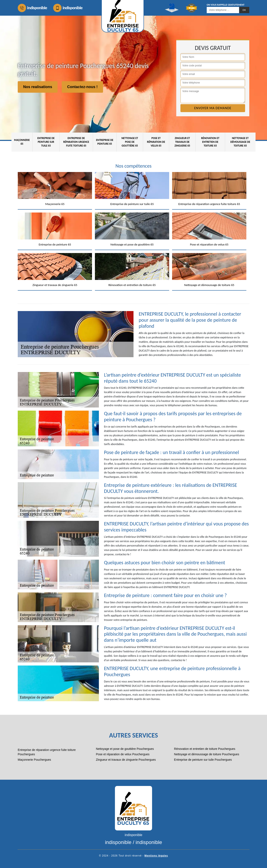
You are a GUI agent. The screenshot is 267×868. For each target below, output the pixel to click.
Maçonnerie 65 (22, 142)
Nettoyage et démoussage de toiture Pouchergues (207, 754)
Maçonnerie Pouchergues (34, 760)
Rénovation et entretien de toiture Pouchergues (205, 749)
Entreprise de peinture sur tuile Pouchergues (203, 760)
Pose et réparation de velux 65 (156, 142)
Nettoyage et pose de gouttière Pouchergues (125, 749)
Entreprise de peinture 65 (105, 142)
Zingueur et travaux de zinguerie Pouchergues (126, 760)
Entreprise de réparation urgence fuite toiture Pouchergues (47, 752)
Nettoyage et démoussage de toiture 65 (240, 142)
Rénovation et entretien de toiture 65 (210, 142)
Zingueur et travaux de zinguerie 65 (182, 142)
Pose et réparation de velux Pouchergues (123, 754)
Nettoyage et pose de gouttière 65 (130, 142)
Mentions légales (156, 856)
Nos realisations (38, 87)
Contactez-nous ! (82, 87)
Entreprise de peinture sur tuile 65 (46, 142)
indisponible (32, 8)
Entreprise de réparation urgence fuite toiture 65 (76, 142)
